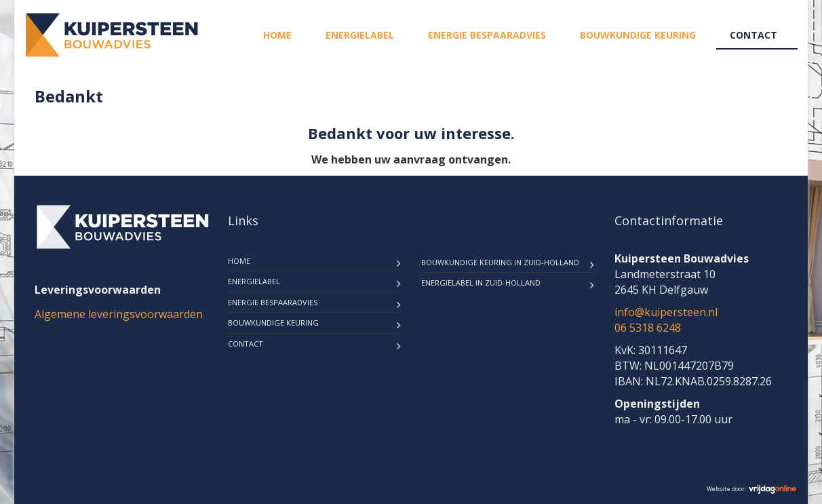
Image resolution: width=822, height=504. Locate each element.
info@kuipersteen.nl (666, 312)
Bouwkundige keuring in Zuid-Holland (500, 262)
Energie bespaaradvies (487, 35)
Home (277, 35)
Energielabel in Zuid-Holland (481, 283)
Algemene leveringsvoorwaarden (119, 314)
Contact (753, 35)
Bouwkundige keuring (638, 35)
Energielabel (360, 35)
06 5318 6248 (648, 328)
